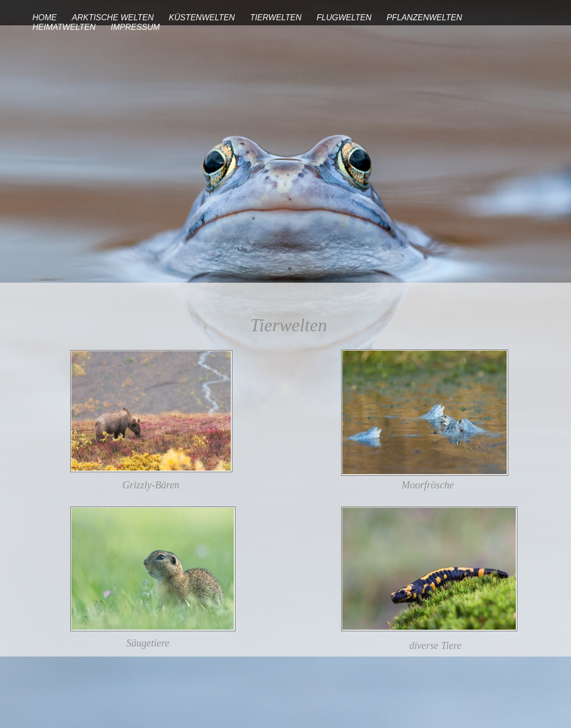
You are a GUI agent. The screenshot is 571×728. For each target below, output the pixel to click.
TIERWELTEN (276, 17)
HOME (45, 17)
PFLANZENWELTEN (424, 17)
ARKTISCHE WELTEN (113, 17)
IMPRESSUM (135, 27)
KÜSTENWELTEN (202, 17)
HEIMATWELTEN (64, 27)
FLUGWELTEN (344, 17)
